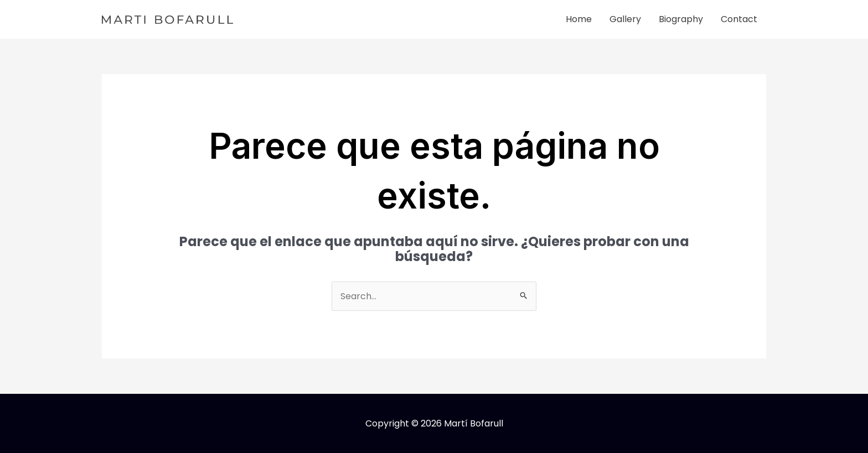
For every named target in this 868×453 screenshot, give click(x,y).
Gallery (625, 19)
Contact (739, 19)
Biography (681, 19)
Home (579, 19)
